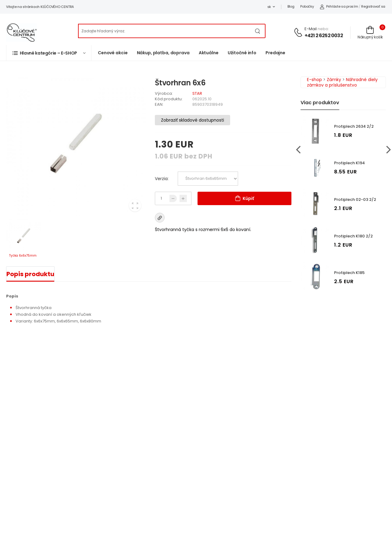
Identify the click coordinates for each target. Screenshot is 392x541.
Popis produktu (30, 274)
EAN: (159, 104)
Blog (291, 6)
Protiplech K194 (349, 163)
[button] (49, 53)
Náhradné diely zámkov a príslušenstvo (342, 82)
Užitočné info (242, 53)
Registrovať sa (373, 6)
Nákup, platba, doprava (163, 53)
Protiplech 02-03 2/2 (355, 199)
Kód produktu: (169, 99)
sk (269, 7)
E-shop (314, 80)
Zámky (334, 80)
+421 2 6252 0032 (324, 36)
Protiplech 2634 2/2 (354, 126)
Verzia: (162, 179)
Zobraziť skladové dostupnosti (192, 120)
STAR (197, 93)
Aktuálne (209, 53)
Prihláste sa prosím (339, 6)
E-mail (311, 29)
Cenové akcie (113, 53)
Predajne (275, 53)
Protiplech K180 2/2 (353, 236)
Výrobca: (164, 93)
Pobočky (307, 6)
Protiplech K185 (349, 273)
